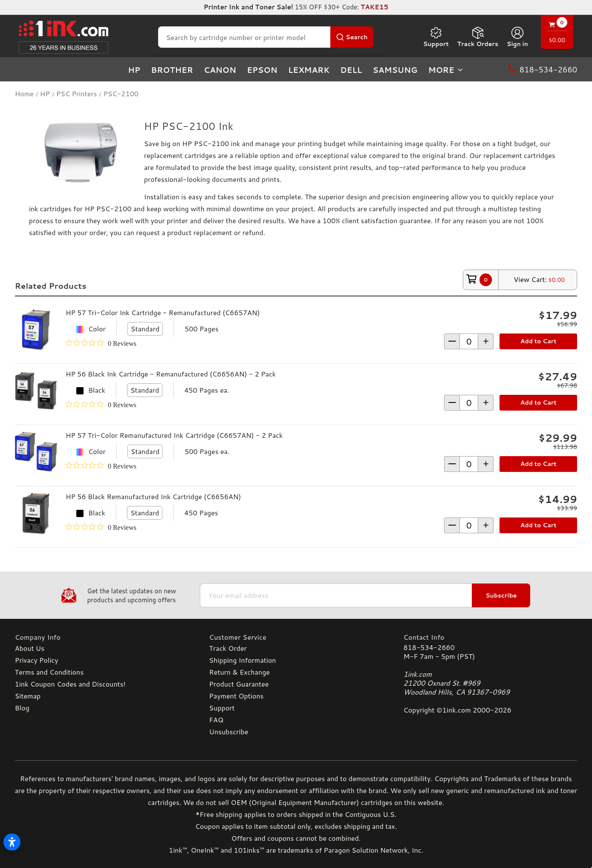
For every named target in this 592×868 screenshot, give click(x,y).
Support (436, 37)
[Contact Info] (490, 637)
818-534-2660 (429, 647)
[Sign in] (517, 37)
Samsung (395, 70)
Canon (220, 70)
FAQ (217, 720)
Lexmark (309, 70)
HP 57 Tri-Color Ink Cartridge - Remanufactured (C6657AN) (163, 312)
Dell (351, 70)
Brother (172, 70)
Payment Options (237, 696)
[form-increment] (469, 341)
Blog (22, 708)
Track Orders (478, 37)
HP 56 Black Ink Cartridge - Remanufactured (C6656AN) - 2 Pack (171, 374)
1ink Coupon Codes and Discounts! (70, 684)
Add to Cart (539, 341)
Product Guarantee (239, 684)
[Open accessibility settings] (12, 842)
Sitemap (28, 696)
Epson (262, 70)
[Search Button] (352, 37)
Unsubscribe (229, 731)
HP (134, 70)
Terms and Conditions (49, 672)
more (446, 70)
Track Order (228, 648)
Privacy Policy (37, 660)
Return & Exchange (240, 672)
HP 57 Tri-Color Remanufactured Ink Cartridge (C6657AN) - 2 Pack (174, 435)
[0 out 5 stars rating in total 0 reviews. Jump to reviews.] (101, 343)
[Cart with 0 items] (557, 33)
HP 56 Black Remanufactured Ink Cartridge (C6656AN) (153, 496)
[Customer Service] (296, 637)
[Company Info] (102, 637)
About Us (30, 648)
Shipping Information (243, 660)
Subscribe (501, 595)
